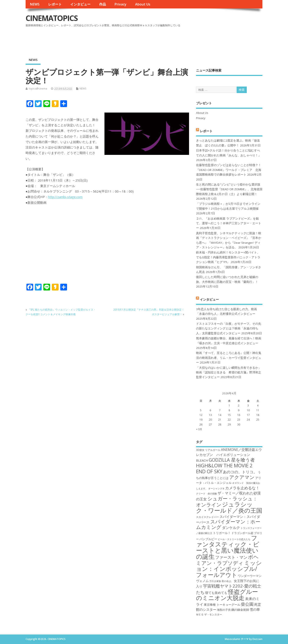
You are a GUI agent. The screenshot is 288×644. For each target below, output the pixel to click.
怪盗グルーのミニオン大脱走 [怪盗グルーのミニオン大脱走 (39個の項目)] (227, 595)
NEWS (35, 4)
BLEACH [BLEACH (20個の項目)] (202, 460)
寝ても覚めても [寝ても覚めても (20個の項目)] (216, 593)
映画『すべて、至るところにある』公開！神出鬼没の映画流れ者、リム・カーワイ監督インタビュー (229, 358)
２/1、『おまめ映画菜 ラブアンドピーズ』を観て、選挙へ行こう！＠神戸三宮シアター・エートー (229, 223)
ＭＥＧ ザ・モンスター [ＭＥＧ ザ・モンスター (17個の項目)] (209, 614)
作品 (103, 4)
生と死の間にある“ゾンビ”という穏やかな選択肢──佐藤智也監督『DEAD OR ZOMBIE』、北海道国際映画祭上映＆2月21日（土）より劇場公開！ (229, 189)
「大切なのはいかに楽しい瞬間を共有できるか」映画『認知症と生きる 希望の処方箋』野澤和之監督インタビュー (229, 372)
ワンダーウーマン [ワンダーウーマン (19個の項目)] (250, 576)
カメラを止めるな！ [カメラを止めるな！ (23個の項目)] (242, 488)
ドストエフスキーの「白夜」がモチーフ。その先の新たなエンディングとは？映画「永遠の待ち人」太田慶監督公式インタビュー (229, 328)
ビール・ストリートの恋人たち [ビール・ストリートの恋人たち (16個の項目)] (234, 539)
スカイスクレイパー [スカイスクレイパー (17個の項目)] (207, 517)
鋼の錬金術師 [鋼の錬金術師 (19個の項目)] (240, 610)
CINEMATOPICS (52, 18)
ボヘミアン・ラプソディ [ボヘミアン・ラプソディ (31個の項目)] (227, 560)
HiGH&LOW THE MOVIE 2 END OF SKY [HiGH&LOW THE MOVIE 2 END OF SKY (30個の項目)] (224, 468)
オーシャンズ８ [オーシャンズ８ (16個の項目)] (216, 489)
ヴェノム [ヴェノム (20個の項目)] (202, 581)
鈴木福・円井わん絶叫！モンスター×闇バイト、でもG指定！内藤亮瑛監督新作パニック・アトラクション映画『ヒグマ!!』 (228, 257)
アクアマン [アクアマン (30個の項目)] (242, 477)
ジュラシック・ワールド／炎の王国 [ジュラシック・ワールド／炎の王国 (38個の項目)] (229, 507)
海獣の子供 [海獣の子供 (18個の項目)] (224, 610)
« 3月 (199, 429)
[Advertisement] (182, 40)
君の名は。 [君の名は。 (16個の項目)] (227, 581)
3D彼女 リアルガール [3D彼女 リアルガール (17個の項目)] (208, 450)
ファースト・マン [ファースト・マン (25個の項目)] (231, 557)
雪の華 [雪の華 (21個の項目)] (255, 610)
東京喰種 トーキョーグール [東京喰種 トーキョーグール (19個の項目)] (222, 605)
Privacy (120, 4)
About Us (143, 4)
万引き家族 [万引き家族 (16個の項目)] (215, 581)
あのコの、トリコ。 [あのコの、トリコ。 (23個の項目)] (240, 472)
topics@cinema (38, 89)
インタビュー (80, 4)
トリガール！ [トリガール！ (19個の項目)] (222, 533)
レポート (55, 4)
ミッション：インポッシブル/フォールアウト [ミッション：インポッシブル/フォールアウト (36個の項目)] (229, 569)
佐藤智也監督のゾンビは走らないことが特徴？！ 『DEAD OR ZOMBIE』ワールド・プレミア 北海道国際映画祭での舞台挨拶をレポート (229, 170)
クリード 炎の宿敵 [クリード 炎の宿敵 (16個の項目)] (206, 494)
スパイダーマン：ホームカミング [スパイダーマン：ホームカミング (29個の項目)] (228, 524)
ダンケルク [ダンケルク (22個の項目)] (231, 528)
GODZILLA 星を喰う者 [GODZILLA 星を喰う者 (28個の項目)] (232, 460)
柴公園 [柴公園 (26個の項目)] (247, 604)
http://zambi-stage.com (65, 197)
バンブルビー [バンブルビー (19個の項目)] (208, 539)
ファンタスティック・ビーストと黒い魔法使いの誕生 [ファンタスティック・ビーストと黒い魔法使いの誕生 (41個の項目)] (228, 547)
